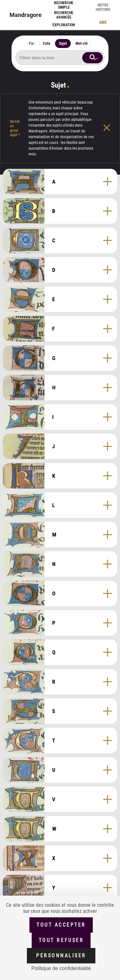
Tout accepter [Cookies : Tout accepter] (61, 925)
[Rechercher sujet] (60, 58)
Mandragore (26, 15)
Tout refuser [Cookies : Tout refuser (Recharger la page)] (61, 940)
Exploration (64, 25)
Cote (47, 43)
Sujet (63, 43)
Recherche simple (64, 5)
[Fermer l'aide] (112, 128)
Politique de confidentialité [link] (61, 968)
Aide (103, 22)
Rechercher (99, 57)
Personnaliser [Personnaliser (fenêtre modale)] (61, 956)
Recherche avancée (64, 15)
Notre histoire (103, 7)
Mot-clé (82, 43)
